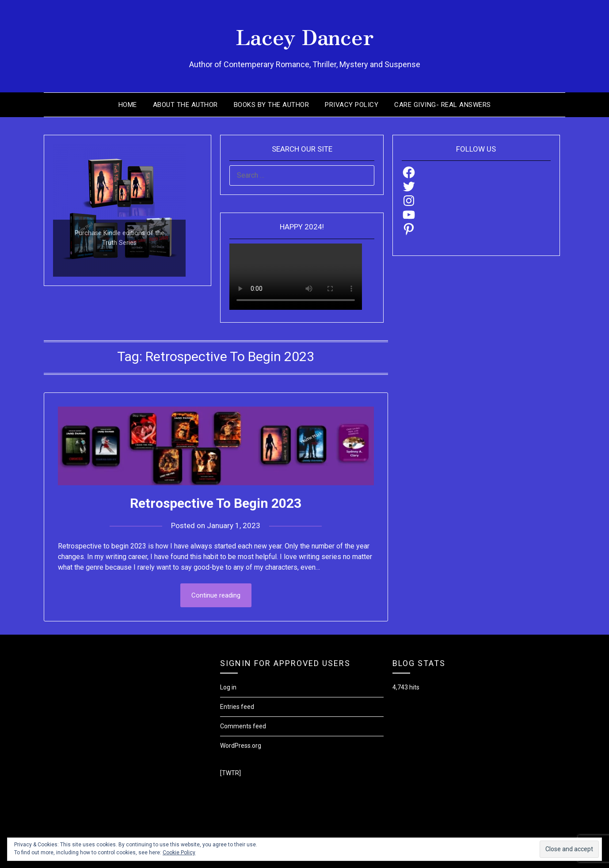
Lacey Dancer (305, 36)
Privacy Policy (352, 105)
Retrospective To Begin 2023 (216, 503)
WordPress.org (241, 746)
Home (128, 105)
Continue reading (216, 595)
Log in (228, 687)
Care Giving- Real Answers (443, 105)
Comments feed (243, 726)
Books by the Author (272, 105)
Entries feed (237, 707)
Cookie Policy (179, 853)
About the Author (185, 105)
